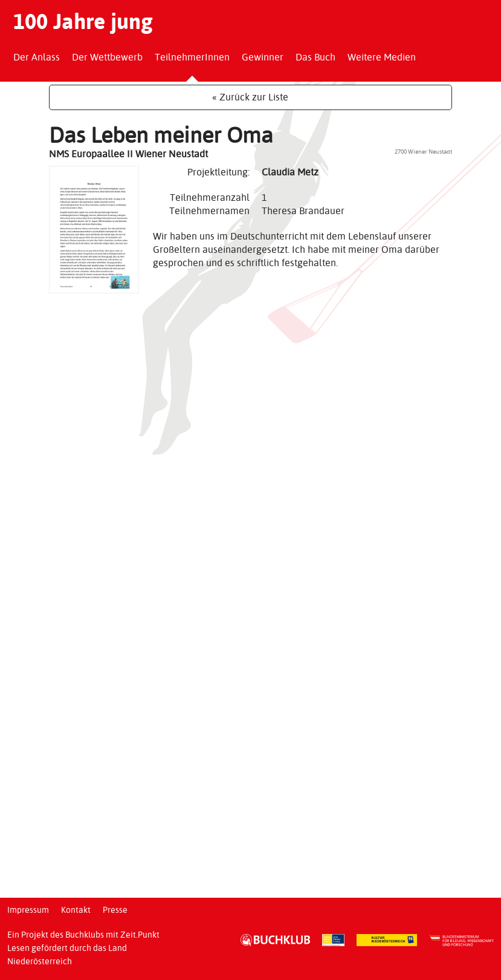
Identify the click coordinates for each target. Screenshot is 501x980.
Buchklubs (85, 935)
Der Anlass (37, 57)
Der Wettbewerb (107, 57)
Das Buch (315, 57)
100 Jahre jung (83, 21)
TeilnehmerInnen (192, 57)
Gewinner (263, 57)
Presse (115, 910)
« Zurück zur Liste (250, 97)
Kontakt (76, 910)
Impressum (28, 910)
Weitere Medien (382, 57)
